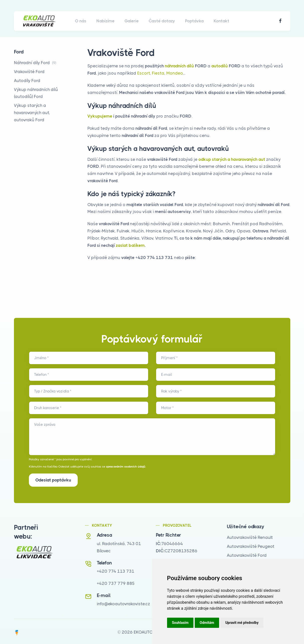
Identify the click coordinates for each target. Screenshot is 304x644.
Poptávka (194, 21)
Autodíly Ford (27, 81)
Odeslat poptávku (53, 480)
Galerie (132, 21)
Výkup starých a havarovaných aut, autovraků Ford (32, 113)
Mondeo (175, 73)
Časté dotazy (162, 21)
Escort (144, 73)
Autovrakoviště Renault (250, 536)
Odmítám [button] (207, 623)
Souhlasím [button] (180, 623)
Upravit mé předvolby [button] (242, 623)
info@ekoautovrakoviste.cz (123, 602)
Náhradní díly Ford (35, 63)
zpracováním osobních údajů (126, 467)
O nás (81, 21)
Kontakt (221, 21)
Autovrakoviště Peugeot (251, 545)
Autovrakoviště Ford (247, 554)
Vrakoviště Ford (29, 72)
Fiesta (158, 73)
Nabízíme (105, 21)
